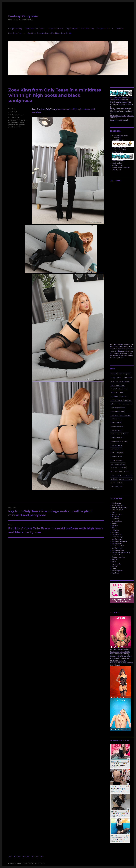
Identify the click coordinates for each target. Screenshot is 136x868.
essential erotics (116, 389)
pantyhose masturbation (119, 434)
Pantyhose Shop (117, 163)
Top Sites (120, 29)
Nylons (114, 528)
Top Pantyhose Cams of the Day (80, 29)
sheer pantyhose (116, 471)
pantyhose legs (116, 430)
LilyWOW (115, 526)
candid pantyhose (123, 381)
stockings (114, 479)
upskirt (119, 483)
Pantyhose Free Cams (34, 29)
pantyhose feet (116, 423)
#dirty (124, 109)
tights (113, 483)
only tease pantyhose (125, 404)
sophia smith (128, 475)
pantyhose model (117, 438)
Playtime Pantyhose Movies (121, 168)
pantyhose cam (116, 419)
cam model (128, 378)
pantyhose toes (116, 449)
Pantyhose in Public (118, 546)
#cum (121, 111)
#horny (112, 120)
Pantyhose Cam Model (119, 541)
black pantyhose (14, 120)
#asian (123, 104)
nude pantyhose (116, 400)
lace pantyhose (117, 521)
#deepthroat (128, 111)
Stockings (115, 566)
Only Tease (51, 109)
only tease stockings (118, 408)
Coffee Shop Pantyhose (119, 508)
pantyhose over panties (16, 125)
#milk (128, 104)
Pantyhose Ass (117, 535)
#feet (112, 102)
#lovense (119, 109)
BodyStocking (116, 503)
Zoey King (37, 109)
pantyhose (20, 122)
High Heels (115, 517)
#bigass (130, 109)
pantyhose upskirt (15, 127)
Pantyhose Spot (117, 165)
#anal (129, 102)
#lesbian (113, 116)
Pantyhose (12, 109)
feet (125, 389)
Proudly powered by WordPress (34, 863)
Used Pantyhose (117, 571)
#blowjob (126, 120)
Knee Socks (115, 519)
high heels (114, 396)
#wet (117, 120)
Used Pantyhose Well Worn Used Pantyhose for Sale (50, 33)
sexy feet (114, 468)
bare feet (114, 374)
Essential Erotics (117, 140)
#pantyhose (124, 100)
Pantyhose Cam (117, 539)
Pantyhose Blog (15, 29)
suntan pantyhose (126, 479)
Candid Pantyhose (118, 505)
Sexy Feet (115, 559)
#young (113, 109)
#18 (111, 104)
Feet (113, 512)
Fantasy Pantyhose (23, 16)
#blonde (114, 118)
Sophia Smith (116, 564)
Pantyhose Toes (117, 555)
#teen (115, 349)
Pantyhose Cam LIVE (119, 150)
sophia (119, 475)
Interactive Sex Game (119, 148)
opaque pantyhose (117, 411)
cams (112, 381)
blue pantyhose (116, 378)
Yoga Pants (115, 573)
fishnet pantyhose (117, 393)
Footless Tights (117, 514)
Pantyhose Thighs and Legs (121, 553)
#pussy (119, 116)
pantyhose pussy (116, 445)
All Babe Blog (116, 138)
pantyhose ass (125, 415)
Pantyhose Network (118, 161)
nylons (113, 404)
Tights (114, 568)
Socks (114, 562)
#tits (121, 120)
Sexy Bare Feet (116, 170)
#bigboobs (116, 104)
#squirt (125, 102)
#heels (124, 116)
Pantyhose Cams (117, 152)
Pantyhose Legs (15, 33)
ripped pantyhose (117, 460)
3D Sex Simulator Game (120, 136)
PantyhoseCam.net (55, 29)
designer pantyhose (118, 385)
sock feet (127, 471)
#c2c (117, 111)
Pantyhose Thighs (118, 550)
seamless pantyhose (118, 464)
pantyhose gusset (117, 426)
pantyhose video (116, 456)
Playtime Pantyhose (118, 557)
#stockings (118, 102)
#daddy (112, 111)
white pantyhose (116, 487)
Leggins (114, 523)
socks (112, 475)
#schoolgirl (117, 356)
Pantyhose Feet (104, 29)
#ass (118, 353)
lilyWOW (123, 396)
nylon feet (128, 400)
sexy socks (122, 468)
